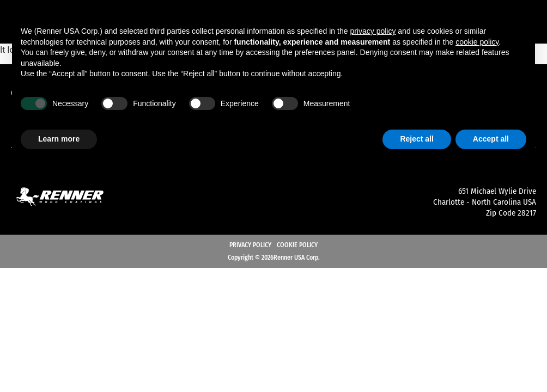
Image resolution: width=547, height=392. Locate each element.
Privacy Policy (250, 245)
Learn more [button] (59, 139)
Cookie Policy (297, 245)
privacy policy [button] (373, 31)
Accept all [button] (491, 139)
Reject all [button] (417, 139)
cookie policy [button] (477, 42)
